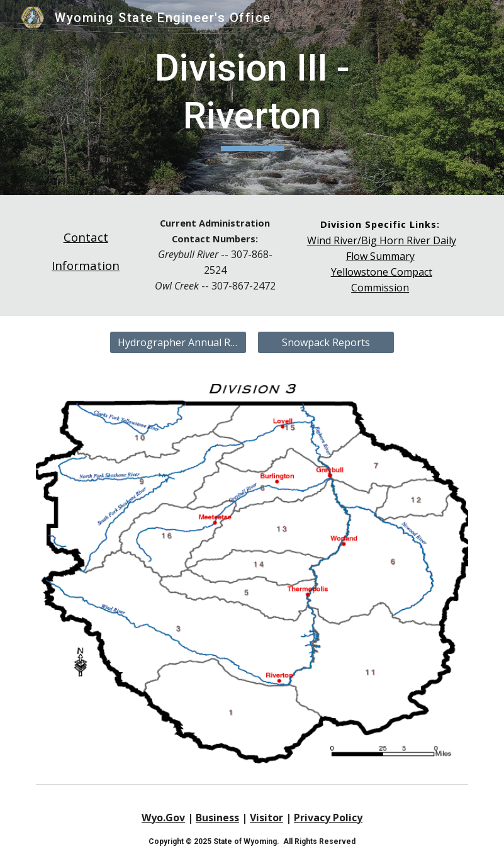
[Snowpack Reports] (326, 342)
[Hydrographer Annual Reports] (178, 342)
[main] (252, 97)
